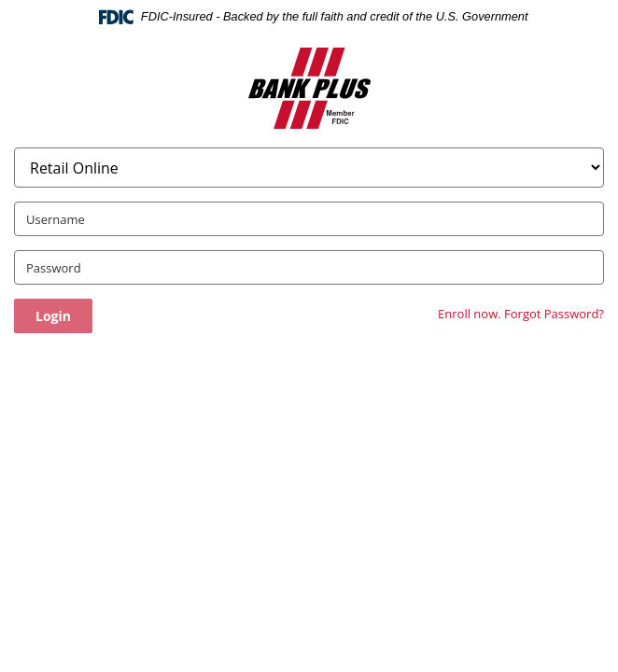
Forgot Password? (554, 314)
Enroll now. (470, 314)
